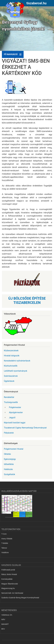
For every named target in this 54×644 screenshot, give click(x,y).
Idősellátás (9, 464)
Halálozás (8, 469)
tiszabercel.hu (37, 3)
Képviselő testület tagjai (15, 423)
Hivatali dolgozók (12, 356)
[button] (17, 88)
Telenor (4, 548)
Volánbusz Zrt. (7, 615)
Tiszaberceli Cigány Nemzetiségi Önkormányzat (25, 428)
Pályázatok (9, 433)
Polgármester (15, 407)
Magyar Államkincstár (10, 584)
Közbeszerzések (11, 351)
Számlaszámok (11, 376)
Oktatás (7, 454)
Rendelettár (9, 397)
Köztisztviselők (11, 366)
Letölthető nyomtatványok (16, 371)
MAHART (5, 624)
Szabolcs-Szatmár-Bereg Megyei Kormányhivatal (20, 598)
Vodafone (5, 553)
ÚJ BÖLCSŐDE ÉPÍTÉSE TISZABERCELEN (27, 301)
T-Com (4, 534)
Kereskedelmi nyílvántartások (17, 361)
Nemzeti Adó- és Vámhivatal (12, 593)
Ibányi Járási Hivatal (9, 574)
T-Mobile (5, 543)
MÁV (3, 620)
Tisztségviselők (11, 402)
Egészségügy (10, 459)
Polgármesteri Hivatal (14, 449)
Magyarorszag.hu (8, 588)
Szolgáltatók (9, 474)
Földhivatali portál (8, 570)
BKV (3, 629)
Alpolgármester (16, 412)
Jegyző (12, 418)
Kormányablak (7, 579)
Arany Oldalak (7, 539)
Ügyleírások (9, 381)
